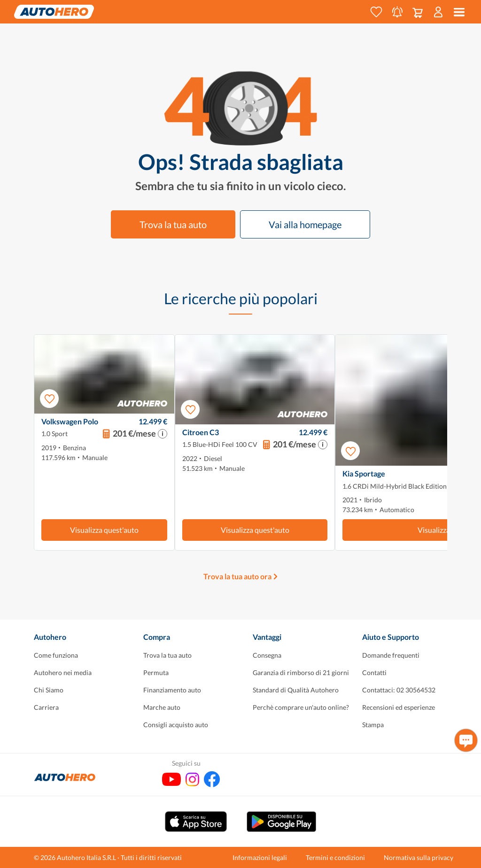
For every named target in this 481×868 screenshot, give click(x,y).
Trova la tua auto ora (237, 576)
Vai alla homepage (305, 224)
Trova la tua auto (173, 224)
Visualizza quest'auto (104, 530)
